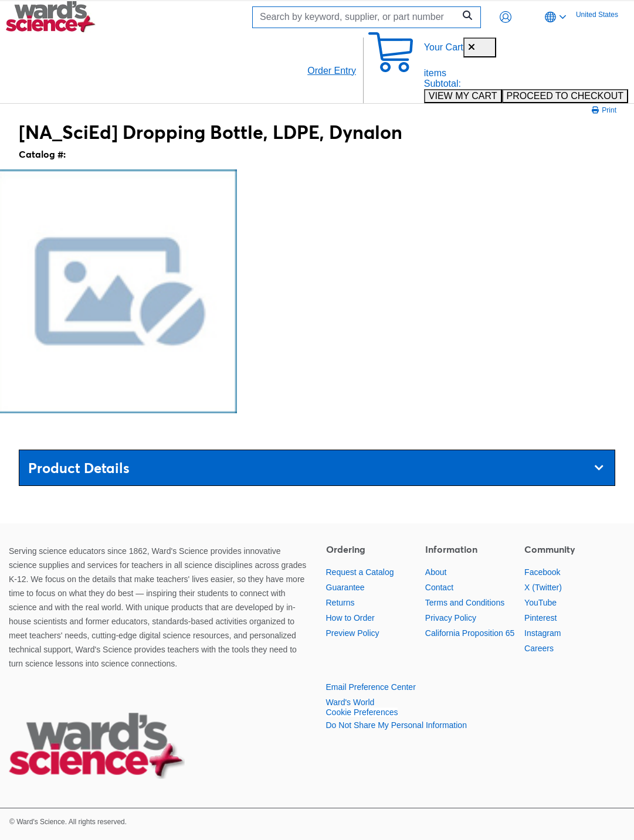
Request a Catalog (360, 572)
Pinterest (540, 618)
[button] (506, 17)
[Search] (357, 17)
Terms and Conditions (465, 603)
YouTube (540, 603)
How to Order (350, 618)
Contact (439, 587)
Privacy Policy (451, 618)
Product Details (316, 468)
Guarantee (345, 587)
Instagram (543, 633)
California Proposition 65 (470, 633)
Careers (539, 648)
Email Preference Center (371, 687)
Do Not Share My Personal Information (396, 725)
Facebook (542, 572)
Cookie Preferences (362, 712)
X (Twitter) (543, 587)
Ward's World (350, 702)
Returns (340, 603)
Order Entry (332, 71)
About (436, 572)
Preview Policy (353, 633)
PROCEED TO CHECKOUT (565, 96)
